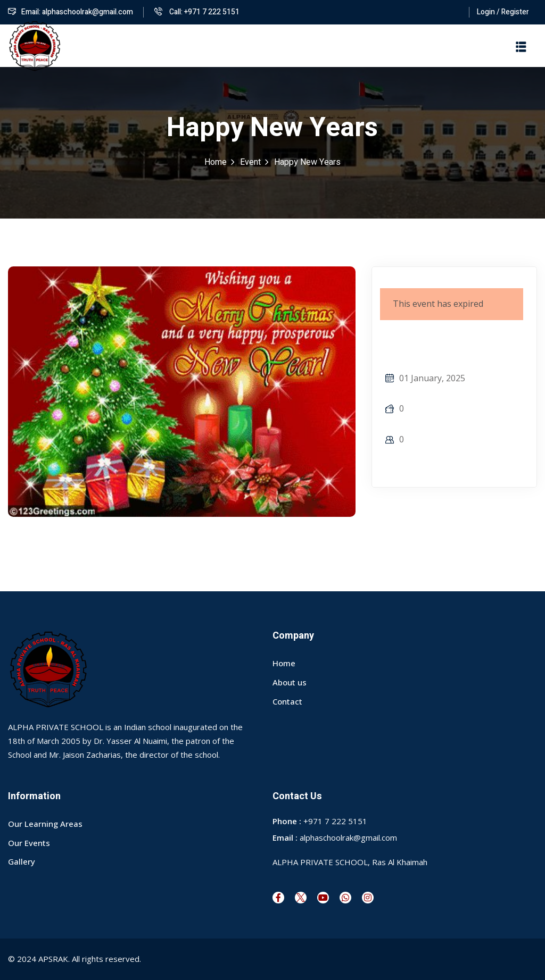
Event (250, 162)
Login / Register (503, 12)
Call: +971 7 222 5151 (197, 12)
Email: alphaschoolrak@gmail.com (71, 12)
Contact (287, 701)
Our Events (29, 843)
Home (216, 162)
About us (290, 682)
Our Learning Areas (45, 824)
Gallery (22, 861)
